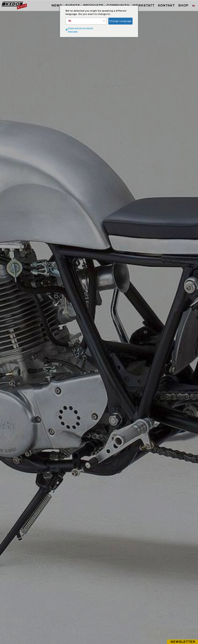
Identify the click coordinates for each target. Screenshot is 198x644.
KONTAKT (166, 5)
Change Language (120, 21)
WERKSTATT (144, 5)
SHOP (183, 5)
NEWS (57, 5)
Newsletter (183, 642)
